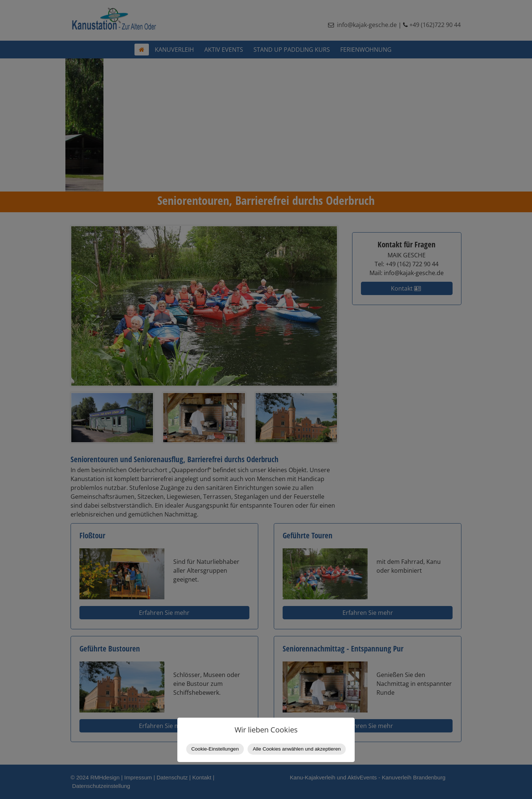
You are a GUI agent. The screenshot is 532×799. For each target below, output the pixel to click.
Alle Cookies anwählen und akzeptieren (297, 749)
